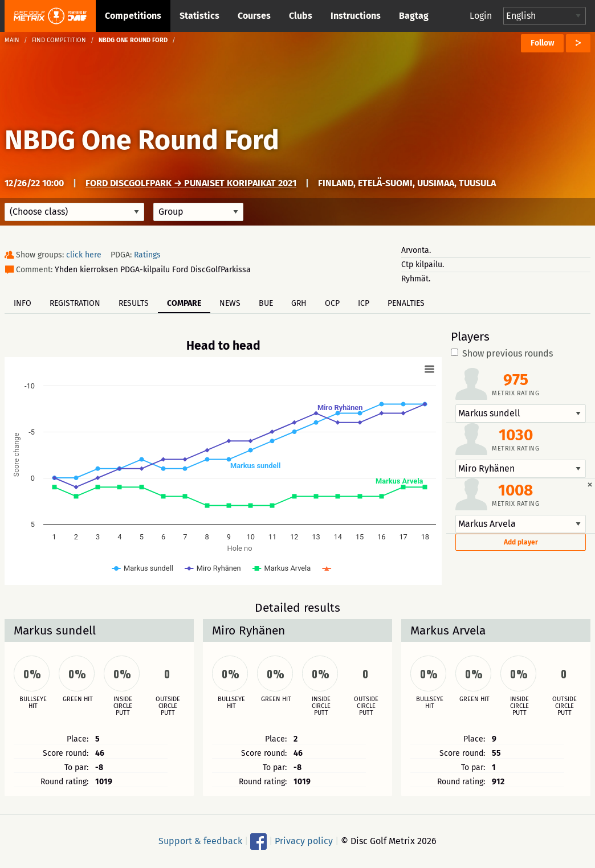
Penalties (406, 303)
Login (481, 16)
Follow (542, 43)
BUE (266, 303)
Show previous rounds (502, 354)
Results (134, 303)
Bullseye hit (33, 703)
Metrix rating (515, 393)
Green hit (78, 699)
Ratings (147, 255)
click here (84, 255)
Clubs (301, 16)
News (230, 303)
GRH (299, 303)
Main (12, 40)
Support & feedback (200, 841)
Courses (254, 16)
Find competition (59, 40)
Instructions (356, 16)
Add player (521, 542)
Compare (184, 303)
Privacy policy (304, 841)
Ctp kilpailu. (423, 265)
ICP (364, 303)
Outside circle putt (168, 706)
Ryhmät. (416, 279)
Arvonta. (416, 250)
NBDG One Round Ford (142, 140)
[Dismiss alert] (590, 484)
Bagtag (414, 16)
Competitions (133, 16)
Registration (75, 303)
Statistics (199, 16)
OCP (332, 303)
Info (23, 303)
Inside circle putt (123, 706)
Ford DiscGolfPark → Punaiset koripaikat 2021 (191, 183)
